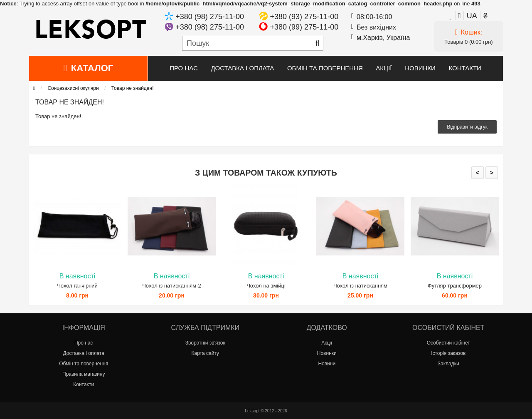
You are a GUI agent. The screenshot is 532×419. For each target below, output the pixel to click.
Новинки (420, 68)
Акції (384, 68)
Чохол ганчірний (77, 286)
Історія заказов (448, 353)
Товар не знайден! (133, 88)
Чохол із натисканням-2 (172, 286)
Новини (327, 364)
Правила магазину (84, 374)
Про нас (184, 68)
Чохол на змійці (266, 286)
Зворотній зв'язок (205, 343)
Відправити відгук (467, 127)
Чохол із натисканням (360, 286)
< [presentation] (478, 173)
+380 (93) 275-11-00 (304, 17)
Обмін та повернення (325, 68)
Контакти (465, 68)
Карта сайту (205, 353)
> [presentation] (492, 173)
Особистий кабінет (448, 343)
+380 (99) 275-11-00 (304, 27)
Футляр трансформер (455, 286)
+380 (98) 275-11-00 (210, 17)
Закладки (448, 364)
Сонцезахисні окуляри (73, 88)
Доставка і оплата (242, 68)
